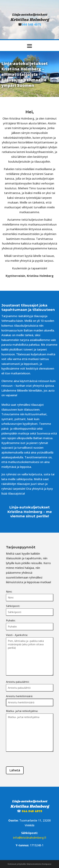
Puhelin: (11, 620)
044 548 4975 (31, 25)
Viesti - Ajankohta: (17, 635)
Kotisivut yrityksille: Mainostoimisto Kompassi (29, 864)
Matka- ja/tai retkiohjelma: (22, 711)
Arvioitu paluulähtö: (18, 682)
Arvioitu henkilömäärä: (19, 696)
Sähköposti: (13, 606)
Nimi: (9, 592)
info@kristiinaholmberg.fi (30, 838)
